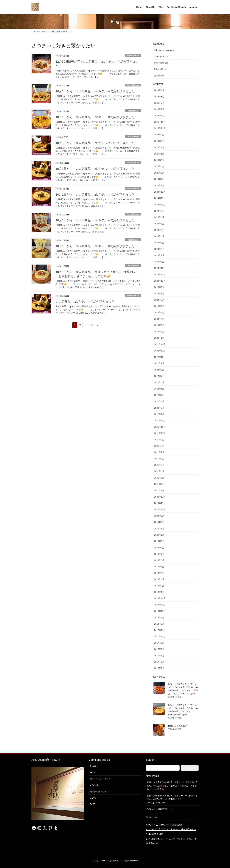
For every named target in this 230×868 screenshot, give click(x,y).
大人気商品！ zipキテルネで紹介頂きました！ (86, 302)
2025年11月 (160, 122)
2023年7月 (159, 300)
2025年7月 (159, 147)
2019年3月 (159, 579)
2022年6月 (159, 382)
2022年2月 (159, 408)
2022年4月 (159, 395)
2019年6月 (159, 560)
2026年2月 (159, 103)
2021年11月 (160, 427)
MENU (93, 798)
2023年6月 (159, 306)
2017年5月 (159, 668)
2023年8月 (159, 294)
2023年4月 (159, 319)
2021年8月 (159, 446)
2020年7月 (159, 528)
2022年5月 (159, 389)
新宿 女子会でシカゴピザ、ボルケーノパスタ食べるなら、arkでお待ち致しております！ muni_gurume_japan (172, 799)
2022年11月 (160, 351)
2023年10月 (160, 281)
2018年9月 (159, 617)
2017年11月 (160, 630)
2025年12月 (160, 116)
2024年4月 (159, 243)
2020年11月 (160, 503)
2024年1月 (159, 262)
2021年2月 (159, 484)
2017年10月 (160, 637)
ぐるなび (94, 785)
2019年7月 (159, 554)
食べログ (94, 766)
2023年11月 (160, 274)
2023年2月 (159, 332)
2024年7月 (159, 224)
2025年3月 (159, 173)
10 (92, 326)
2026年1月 (159, 109)
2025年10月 (160, 128)
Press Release (133, 55)
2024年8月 (159, 217)
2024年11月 (160, 198)
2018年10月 (160, 611)
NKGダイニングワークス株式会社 (164, 825)
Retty (92, 772)
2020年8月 (159, 522)
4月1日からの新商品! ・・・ (181, 726)
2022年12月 (160, 344)
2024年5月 (159, 236)
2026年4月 (159, 90)
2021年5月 (159, 465)
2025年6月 (159, 154)
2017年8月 (159, 649)
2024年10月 (160, 205)
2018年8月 (159, 624)
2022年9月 (159, 363)
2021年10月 (160, 433)
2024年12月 (160, 192)
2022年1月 (159, 414)
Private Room (161, 69)
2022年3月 (159, 401)
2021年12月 (160, 421)
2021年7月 (159, 452)
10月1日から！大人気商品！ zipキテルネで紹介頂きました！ (97, 91)
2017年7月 (159, 656)
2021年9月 (159, 440)
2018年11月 (160, 605)
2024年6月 (159, 230)
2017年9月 (159, 643)
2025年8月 (159, 141)
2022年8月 (159, 370)
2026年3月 (159, 97)
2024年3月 (159, 249)
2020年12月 (160, 497)
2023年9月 (159, 287)
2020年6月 (159, 535)
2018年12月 (160, 598)
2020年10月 (160, 509)
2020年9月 (159, 516)
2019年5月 (159, 567)
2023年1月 (159, 338)
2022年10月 (160, 357)
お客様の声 (159, 75)
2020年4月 (159, 548)
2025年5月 (159, 160)
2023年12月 (160, 268)
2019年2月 (159, 586)
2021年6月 (159, 459)
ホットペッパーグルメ (100, 779)
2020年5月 (159, 541)
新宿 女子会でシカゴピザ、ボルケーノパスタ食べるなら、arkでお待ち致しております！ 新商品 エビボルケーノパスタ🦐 (172, 786)
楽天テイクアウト (98, 791)
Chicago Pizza (161, 56)
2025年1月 (159, 185)
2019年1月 (159, 592)
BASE (92, 804)
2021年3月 (159, 478)
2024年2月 (159, 255)
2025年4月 (159, 166)
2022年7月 (159, 376)
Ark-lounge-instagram (164, 50)
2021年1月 (159, 490)
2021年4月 (159, 471)
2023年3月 (159, 325)
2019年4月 (159, 573)
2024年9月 (159, 211)
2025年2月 (159, 179)
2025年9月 (159, 135)
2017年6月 (159, 662)
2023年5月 (159, 313)
